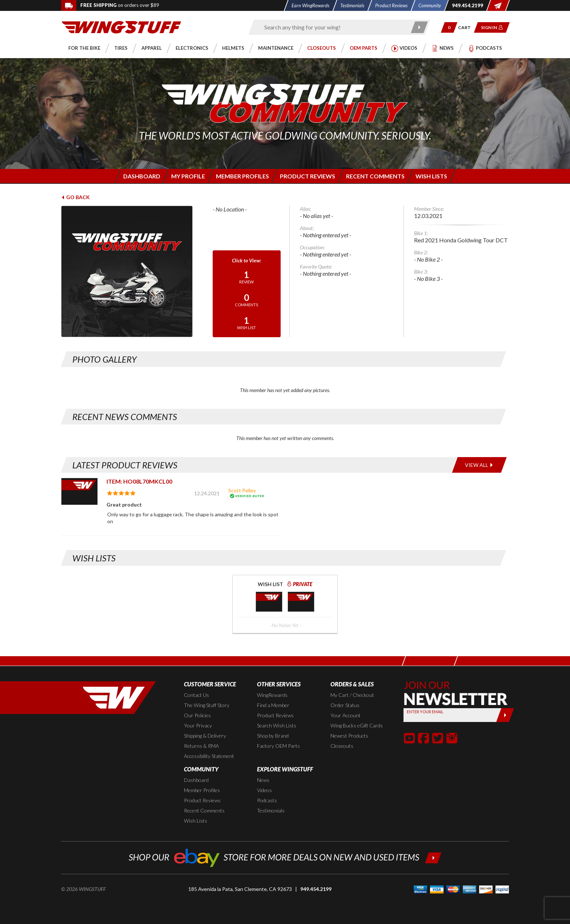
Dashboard (196, 780)
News (263, 780)
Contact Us (196, 695)
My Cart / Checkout (352, 695)
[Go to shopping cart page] (467, 27)
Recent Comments (204, 810)
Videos (264, 790)
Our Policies (197, 715)
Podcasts (267, 800)
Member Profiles (202, 790)
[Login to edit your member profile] (187, 176)
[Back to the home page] (121, 27)
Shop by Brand (273, 736)
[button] (449, 27)
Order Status (345, 705)
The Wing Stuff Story (207, 705)
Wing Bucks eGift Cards (357, 725)
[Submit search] (420, 27)
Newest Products (349, 736)
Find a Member (273, 705)
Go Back (75, 197)
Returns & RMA (201, 746)
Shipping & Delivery (205, 736)
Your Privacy (198, 725)
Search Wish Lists (277, 725)
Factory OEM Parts (278, 746)
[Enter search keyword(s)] (333, 27)
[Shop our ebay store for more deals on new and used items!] (285, 857)
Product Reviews (275, 715)
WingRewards (272, 695)
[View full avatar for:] (132, 271)
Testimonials (271, 810)
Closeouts (342, 746)
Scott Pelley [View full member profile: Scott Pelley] (242, 490)
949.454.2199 (316, 889)
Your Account (346, 715)
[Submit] (505, 715)
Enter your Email (425, 712)
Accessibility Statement (209, 756)
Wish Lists (196, 821)
